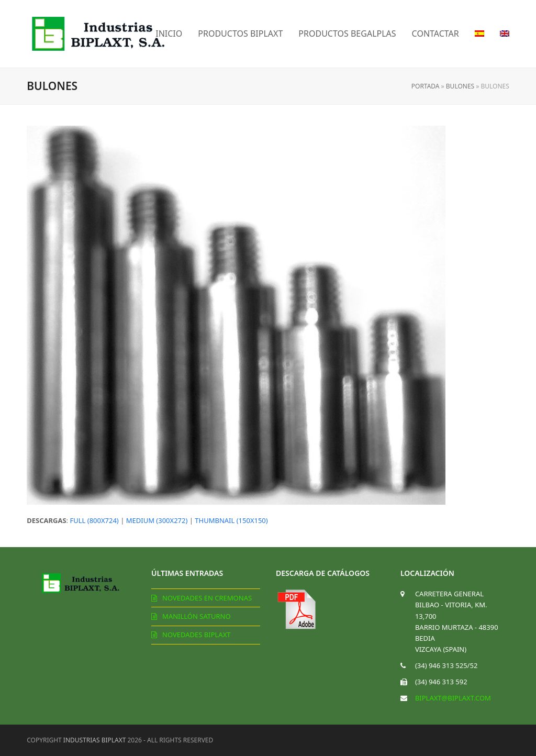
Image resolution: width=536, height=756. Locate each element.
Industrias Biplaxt (95, 740)
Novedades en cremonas (207, 598)
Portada (426, 86)
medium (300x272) (157, 520)
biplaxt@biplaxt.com (453, 698)
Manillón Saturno (197, 616)
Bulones (460, 86)
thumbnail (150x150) (231, 520)
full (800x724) (94, 520)
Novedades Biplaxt (196, 635)
